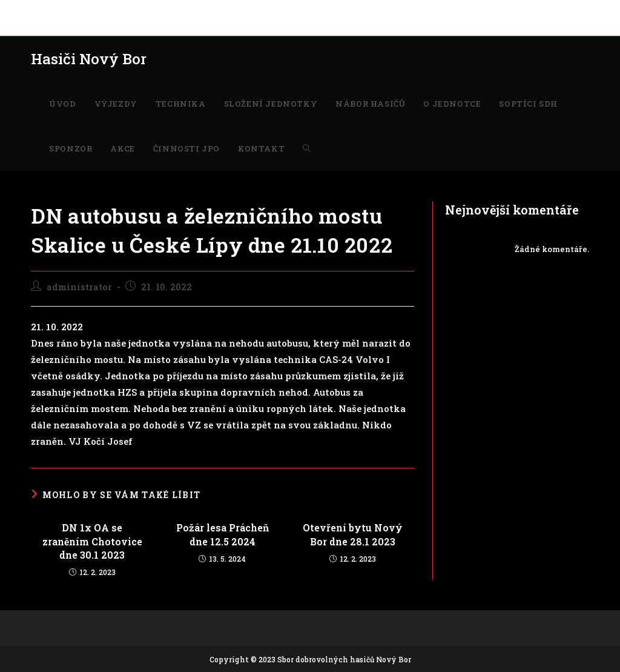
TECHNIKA (131, 11)
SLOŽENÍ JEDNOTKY (201, 11)
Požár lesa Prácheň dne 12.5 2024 (223, 534)
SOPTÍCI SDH (402, 11)
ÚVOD (42, 11)
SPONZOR (455, 11)
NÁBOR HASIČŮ (280, 11)
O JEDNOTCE (344, 11)
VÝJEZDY (82, 11)
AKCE (494, 11)
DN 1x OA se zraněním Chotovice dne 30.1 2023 (92, 541)
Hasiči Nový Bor (89, 59)
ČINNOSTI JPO (542, 11)
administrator (79, 287)
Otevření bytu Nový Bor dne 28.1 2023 (353, 534)
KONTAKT (51, 24)
